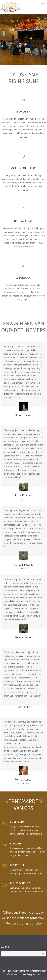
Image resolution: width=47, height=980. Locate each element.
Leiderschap (18, 822)
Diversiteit (17, 865)
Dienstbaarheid (20, 883)
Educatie (16, 844)
